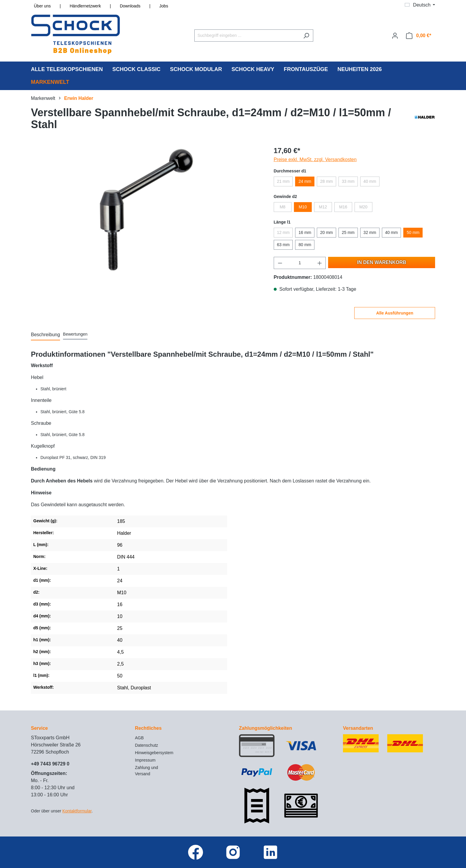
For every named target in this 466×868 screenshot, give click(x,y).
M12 (323, 207)
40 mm (370, 181)
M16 (343, 207)
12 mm (283, 232)
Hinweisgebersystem (154, 753)
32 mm (370, 232)
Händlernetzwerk (85, 6)
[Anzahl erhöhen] (320, 263)
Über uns (42, 6)
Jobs (164, 6)
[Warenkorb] (419, 36)
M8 (282, 207)
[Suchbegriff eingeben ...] (247, 36)
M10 (303, 207)
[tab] (45, 335)
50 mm (413, 232)
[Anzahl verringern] (280, 263)
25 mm (348, 232)
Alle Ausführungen (395, 313)
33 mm (348, 181)
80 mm (305, 245)
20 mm (326, 232)
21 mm (283, 181)
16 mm (305, 232)
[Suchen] (306, 36)
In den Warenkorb (382, 262)
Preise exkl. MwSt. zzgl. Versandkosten (315, 159)
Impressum (145, 760)
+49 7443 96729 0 (50, 764)
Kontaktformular (77, 811)
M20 (363, 207)
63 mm (283, 245)
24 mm (305, 181)
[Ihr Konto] (395, 36)
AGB (139, 738)
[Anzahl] (300, 263)
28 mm (326, 181)
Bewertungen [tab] (75, 334)
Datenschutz (147, 745)
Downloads (130, 6)
